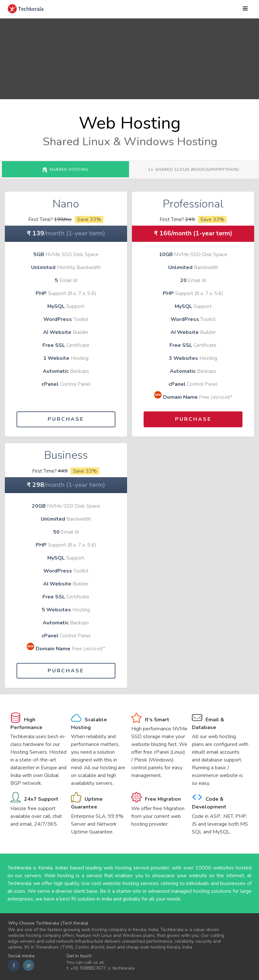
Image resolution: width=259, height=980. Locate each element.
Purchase (66, 419)
